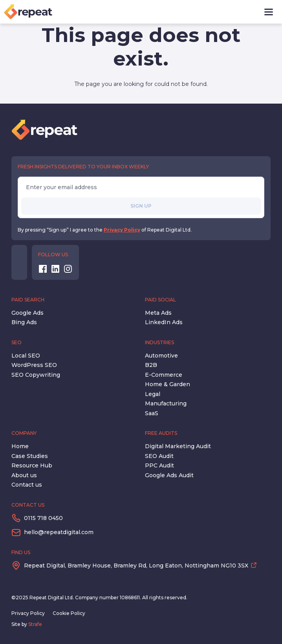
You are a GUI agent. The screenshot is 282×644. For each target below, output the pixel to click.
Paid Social (160, 300)
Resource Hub (32, 465)
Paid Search (28, 300)
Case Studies (30, 456)
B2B (151, 365)
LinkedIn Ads (164, 322)
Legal (153, 394)
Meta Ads (158, 313)
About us (24, 475)
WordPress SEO (34, 365)
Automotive (161, 356)
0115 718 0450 (43, 518)
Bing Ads (24, 322)
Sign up (141, 206)
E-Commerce (164, 375)
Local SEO (26, 356)
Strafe (35, 624)
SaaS (152, 413)
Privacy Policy (122, 230)
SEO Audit (159, 456)
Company (24, 433)
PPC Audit (159, 465)
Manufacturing (166, 403)
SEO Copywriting (36, 375)
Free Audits (161, 433)
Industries (159, 342)
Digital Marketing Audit (178, 446)
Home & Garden (168, 384)
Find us (21, 552)
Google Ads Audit (169, 475)
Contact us (27, 485)
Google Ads (27, 313)
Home (20, 446)
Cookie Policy (69, 613)
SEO (16, 342)
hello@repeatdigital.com (59, 532)
